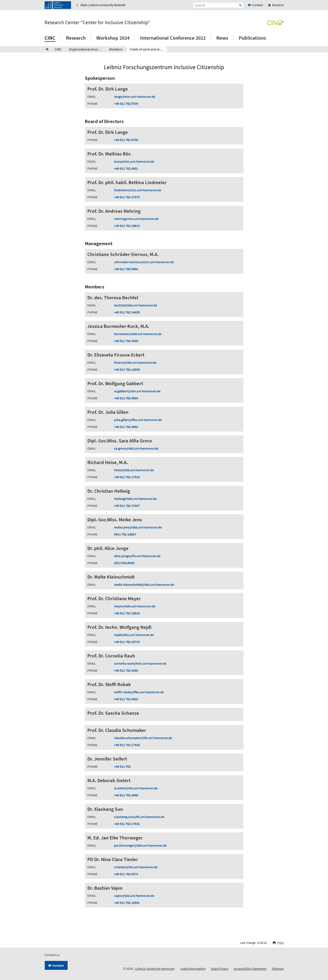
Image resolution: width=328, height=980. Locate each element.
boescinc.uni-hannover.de (134, 161)
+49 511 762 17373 (127, 197)
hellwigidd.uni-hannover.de (135, 499)
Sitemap (278, 969)
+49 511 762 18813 (127, 226)
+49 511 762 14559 (127, 369)
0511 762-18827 (125, 534)
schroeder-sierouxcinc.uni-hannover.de (144, 262)
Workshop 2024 (113, 38)
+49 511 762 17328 (127, 745)
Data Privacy (220, 969)
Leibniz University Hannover (155, 969)
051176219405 (124, 563)
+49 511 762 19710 (127, 642)
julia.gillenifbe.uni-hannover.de (138, 420)
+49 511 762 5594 (126, 269)
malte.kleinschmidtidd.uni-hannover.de (144, 584)
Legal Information (193, 969)
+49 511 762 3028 (126, 341)
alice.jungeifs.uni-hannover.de (137, 556)
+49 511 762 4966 (126, 795)
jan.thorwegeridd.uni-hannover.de (140, 845)
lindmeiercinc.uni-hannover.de (138, 190)
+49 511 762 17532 (127, 824)
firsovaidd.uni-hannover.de (135, 362)
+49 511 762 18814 (127, 613)
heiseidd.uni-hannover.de (134, 470)
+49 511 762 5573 (126, 874)
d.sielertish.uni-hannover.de (136, 788)
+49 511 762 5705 (126, 103)
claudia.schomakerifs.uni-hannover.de (143, 738)
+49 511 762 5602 (126, 699)
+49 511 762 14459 (127, 312)
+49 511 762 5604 (126, 398)
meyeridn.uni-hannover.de (135, 606)
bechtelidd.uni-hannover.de (136, 305)
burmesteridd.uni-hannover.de (138, 334)
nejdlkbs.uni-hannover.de (134, 635)
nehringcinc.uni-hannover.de (136, 219)
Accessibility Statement (250, 969)
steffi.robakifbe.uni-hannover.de (139, 692)
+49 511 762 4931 (126, 168)
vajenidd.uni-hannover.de (134, 896)
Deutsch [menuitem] (278, 5)
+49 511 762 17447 (127, 506)
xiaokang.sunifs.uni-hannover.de (139, 817)
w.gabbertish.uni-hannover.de (137, 391)
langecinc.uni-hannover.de (135, 96)
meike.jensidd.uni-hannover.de (138, 527)
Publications (252, 38)
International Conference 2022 (173, 38)
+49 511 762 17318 (127, 477)
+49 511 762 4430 (126, 670)
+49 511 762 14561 (127, 903)
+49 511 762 (122, 766)
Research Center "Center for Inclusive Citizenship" (97, 22)
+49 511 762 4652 (126, 427)
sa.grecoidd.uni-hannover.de (136, 448)
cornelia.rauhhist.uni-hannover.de (140, 663)
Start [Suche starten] (240, 5)
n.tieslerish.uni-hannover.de (136, 867)
